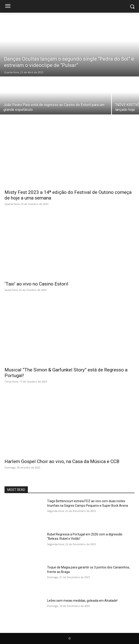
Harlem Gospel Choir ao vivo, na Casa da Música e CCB (62, 461)
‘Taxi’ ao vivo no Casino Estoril (36, 284)
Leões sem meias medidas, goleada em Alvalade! (82, 601)
